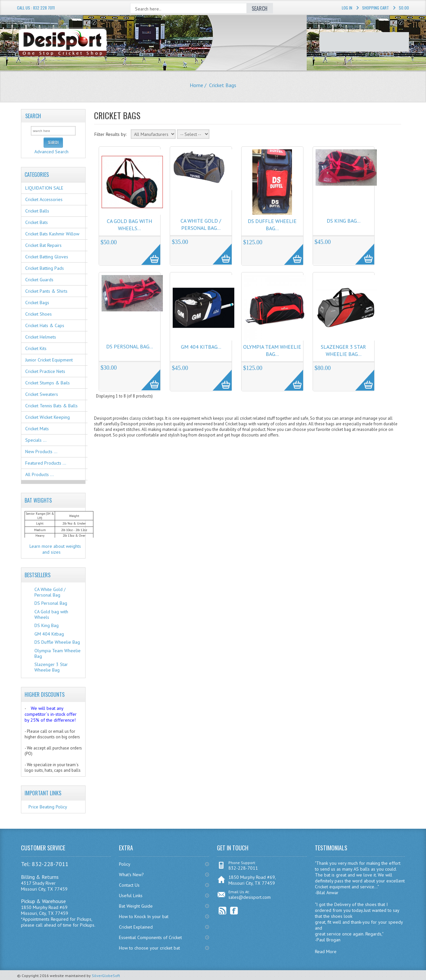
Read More (326, 952)
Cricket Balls (37, 211)
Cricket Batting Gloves (47, 257)
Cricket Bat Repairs (43, 245)
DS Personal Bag (51, 603)
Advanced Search (51, 152)
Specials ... (36, 440)
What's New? (131, 875)
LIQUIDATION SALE (44, 188)
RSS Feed (223, 911)
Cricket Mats (37, 429)
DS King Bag (47, 625)
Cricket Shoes (39, 314)
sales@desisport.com (250, 897)
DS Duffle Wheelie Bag (57, 642)
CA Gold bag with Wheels (51, 614)
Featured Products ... (46, 463)
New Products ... (41, 452)
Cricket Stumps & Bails (48, 383)
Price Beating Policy (48, 807)
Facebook (234, 911)
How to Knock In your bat (144, 916)
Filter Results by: (110, 134)
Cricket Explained (136, 927)
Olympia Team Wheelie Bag (58, 653)
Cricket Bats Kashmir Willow (52, 234)
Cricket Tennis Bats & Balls (51, 406)
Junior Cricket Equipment (49, 360)
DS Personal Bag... (130, 346)
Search (33, 116)
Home (196, 85)
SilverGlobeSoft (106, 976)
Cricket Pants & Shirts (46, 291)
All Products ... (39, 474)
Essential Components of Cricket (150, 937)
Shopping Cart (376, 8)
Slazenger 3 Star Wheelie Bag (51, 667)
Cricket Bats (37, 222)
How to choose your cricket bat (149, 948)
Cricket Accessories (44, 199)
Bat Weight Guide (136, 906)
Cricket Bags (37, 303)
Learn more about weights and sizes (55, 549)
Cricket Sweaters (42, 394)
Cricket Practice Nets (45, 371)
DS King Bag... (344, 221)
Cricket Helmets (41, 337)
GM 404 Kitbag (49, 634)
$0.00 (404, 8)
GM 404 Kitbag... (201, 347)
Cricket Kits (36, 348)
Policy (125, 864)
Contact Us (129, 885)
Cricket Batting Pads (45, 268)
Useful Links (131, 896)
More (147, 251)
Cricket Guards (39, 280)
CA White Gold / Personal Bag (50, 592)
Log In (347, 8)
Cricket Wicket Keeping (48, 417)
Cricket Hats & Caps (45, 325)
